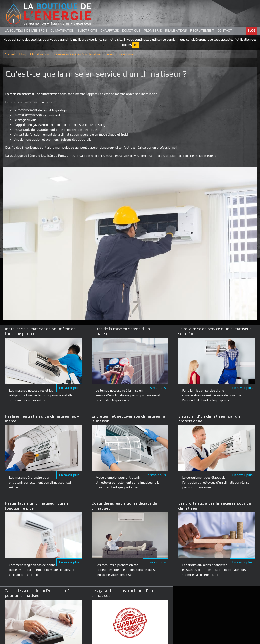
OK (136, 45)
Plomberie (153, 31)
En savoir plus (69, 388)
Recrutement (202, 31)
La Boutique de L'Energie (26, 31)
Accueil (10, 54)
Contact (225, 31)
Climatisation (62, 31)
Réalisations (176, 31)
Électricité (87, 31)
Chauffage (110, 31)
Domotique (131, 31)
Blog (251, 31)
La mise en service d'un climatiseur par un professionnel (94, 54)
